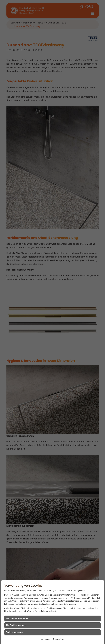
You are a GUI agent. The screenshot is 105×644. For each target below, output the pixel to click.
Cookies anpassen (14, 632)
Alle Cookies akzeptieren (17, 618)
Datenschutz (59, 639)
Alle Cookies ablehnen (16, 625)
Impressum (46, 639)
